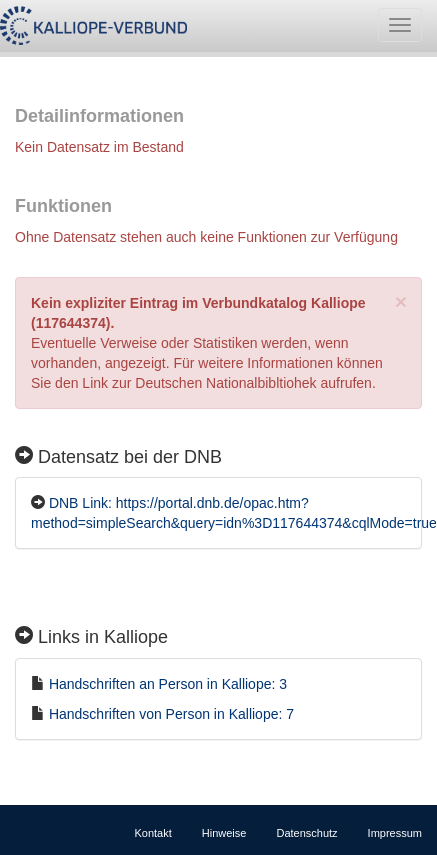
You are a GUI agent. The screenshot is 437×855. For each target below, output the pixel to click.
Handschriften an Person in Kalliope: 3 (168, 684)
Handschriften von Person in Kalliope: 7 (171, 714)
